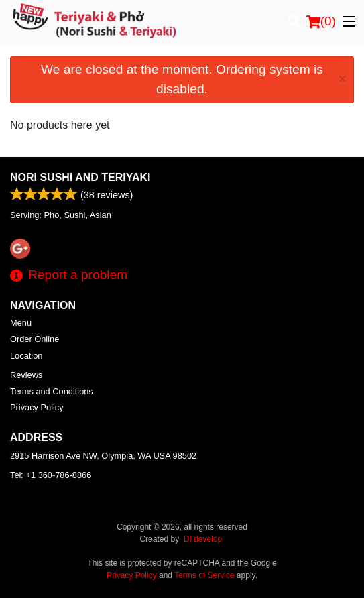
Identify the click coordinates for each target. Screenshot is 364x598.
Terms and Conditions (52, 391)
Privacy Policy (37, 407)
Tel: (51, 475)
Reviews (26, 375)
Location (26, 356)
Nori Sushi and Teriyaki (80, 177)
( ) (321, 21)
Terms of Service (204, 575)
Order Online (35, 339)
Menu (21, 323)
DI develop (203, 539)
